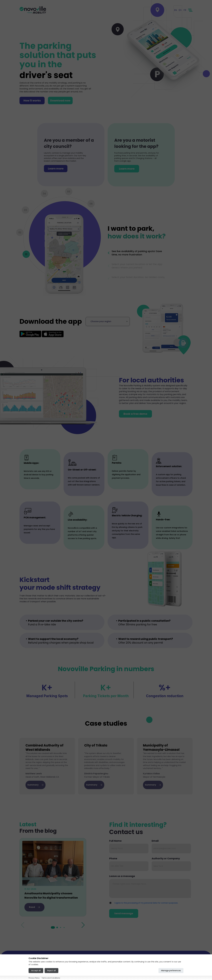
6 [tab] (90, 201)
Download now (60, 101)
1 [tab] (25, 251)
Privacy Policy (34, 978)
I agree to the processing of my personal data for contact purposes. (146, 903)
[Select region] (108, 321)
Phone (113, 858)
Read (35, 907)
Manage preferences (171, 971)
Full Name (115, 841)
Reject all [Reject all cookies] (51, 971)
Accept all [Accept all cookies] (36, 971)
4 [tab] (43, 190)
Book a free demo (136, 414)
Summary (36, 785)
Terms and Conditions (51, 978)
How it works (32, 101)
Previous (106, 262)
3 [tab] (24, 207)
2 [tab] (19, 229)
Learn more (56, 169)
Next (195, 262)
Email (155, 841)
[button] (83, 925)
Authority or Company (166, 858)
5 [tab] (68, 188)
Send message (124, 913)
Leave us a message (122, 876)
